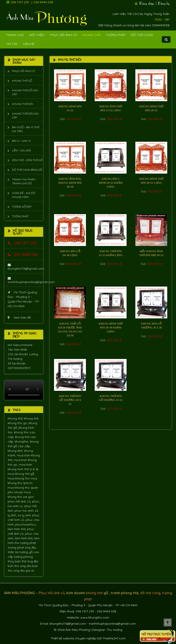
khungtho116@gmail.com (26, 267)
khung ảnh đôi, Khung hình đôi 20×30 (70, 183)
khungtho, (22, 441)
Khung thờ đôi (22, 104)
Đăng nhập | (148, 3)
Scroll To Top (168, 622)
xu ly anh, (25, 515)
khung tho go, (18, 423)
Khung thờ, (16, 418)
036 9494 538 (43, 2)
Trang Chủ (15, 35)
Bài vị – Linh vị (21, 141)
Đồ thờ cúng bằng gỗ (27, 170)
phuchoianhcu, (26, 524)
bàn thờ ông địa (26, 561)
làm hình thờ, (17, 529)
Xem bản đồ (19, 318)
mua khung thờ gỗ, (21, 474)
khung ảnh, (16, 451)
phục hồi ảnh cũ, (20, 501)
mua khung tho (19, 478)
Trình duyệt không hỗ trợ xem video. (24, 390)
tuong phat (16, 547)
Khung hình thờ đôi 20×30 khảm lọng (111, 328)
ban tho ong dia (20, 566)
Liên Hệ (29, 44)
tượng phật (28, 543)
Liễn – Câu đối (21, 150)
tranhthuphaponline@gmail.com (31, 280)
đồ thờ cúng (150, 593)
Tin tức (12, 44)
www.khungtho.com (95, 617)
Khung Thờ (92, 35)
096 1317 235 (20, 2)
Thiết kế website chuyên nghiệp (73, 638)
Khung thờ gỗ (22, 81)
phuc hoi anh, (25, 511)
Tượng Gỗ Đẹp (22, 207)
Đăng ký (164, 3)
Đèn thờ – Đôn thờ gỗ (27, 160)
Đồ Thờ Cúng (142, 35)
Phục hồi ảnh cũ (64, 35)
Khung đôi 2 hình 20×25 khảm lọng (111, 183)
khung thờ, (31, 418)
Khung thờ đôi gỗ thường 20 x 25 (70, 400)
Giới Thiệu (37, 35)
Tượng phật (116, 35)
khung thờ (94, 593)
